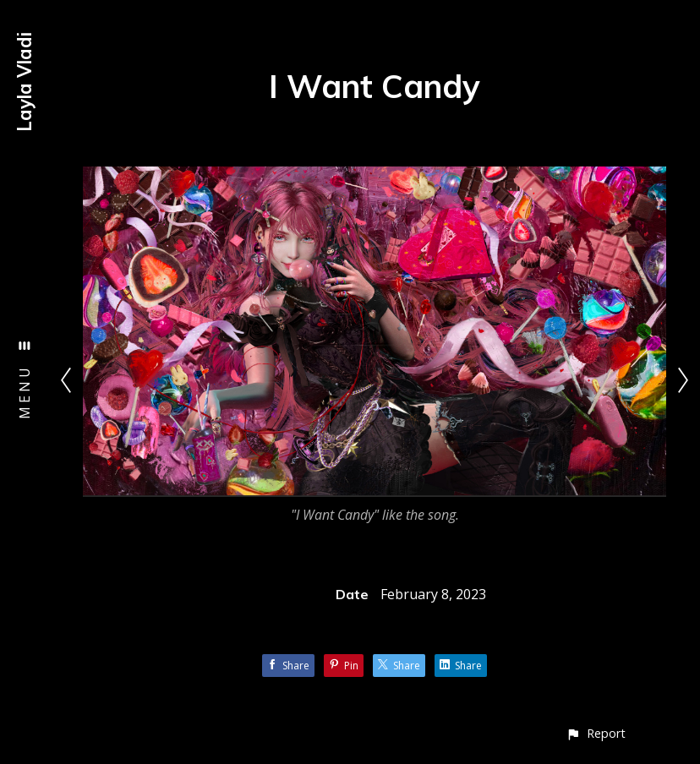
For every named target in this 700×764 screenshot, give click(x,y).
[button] (596, 733)
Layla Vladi (25, 82)
